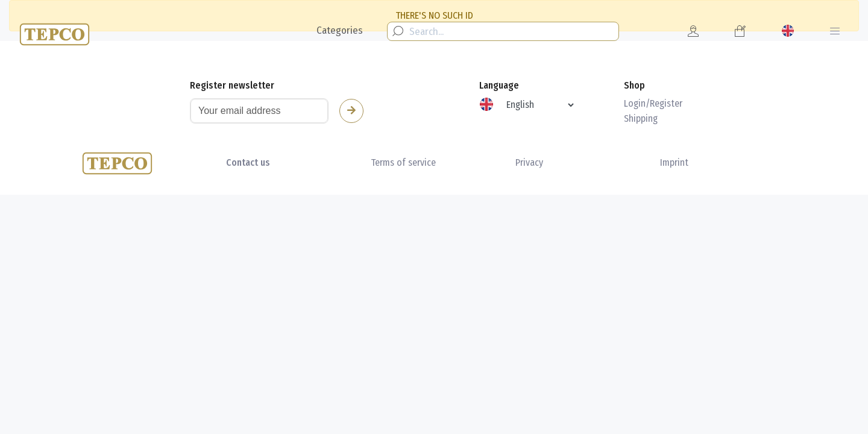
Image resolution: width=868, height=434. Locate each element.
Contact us (248, 162)
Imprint (674, 162)
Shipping (641, 118)
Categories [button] (340, 30)
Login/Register (653, 103)
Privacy (529, 162)
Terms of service (403, 162)
